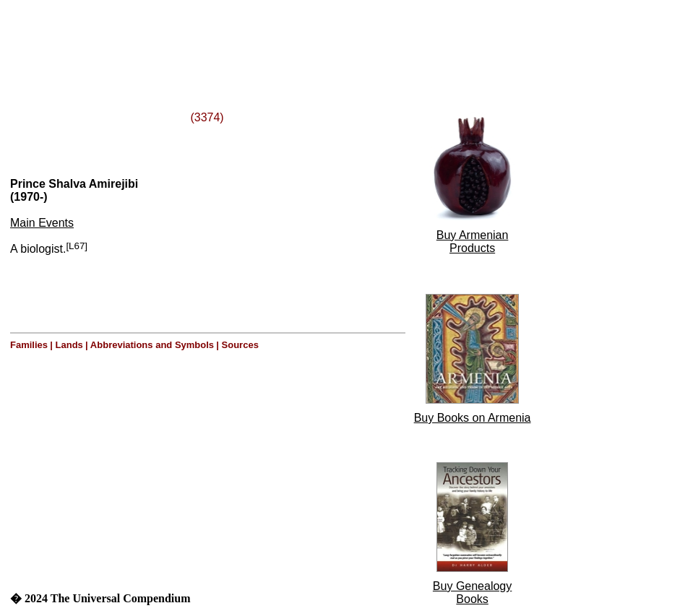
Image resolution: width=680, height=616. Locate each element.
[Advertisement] (186, 38)
